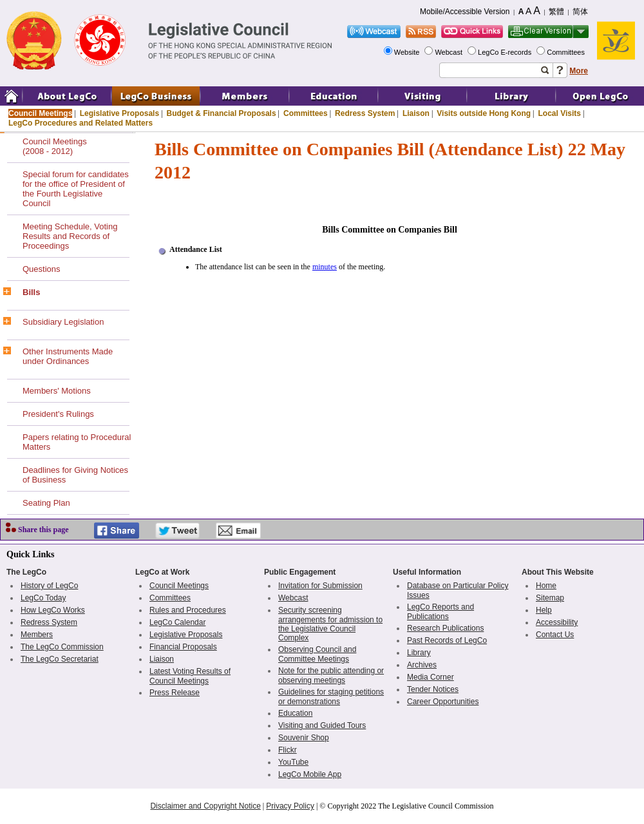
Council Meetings (40, 113)
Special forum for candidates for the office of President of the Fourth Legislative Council (76, 189)
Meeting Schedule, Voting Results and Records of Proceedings (70, 236)
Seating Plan (46, 503)
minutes (325, 267)
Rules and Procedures (188, 610)
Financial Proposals (183, 647)
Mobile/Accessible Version (465, 12)
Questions (42, 269)
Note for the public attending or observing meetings (331, 675)
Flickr (288, 750)
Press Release (175, 693)
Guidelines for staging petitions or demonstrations (331, 697)
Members (37, 635)
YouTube (293, 762)
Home (546, 586)
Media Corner (431, 677)
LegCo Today (43, 598)
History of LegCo (49, 586)
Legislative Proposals (119, 113)
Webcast (450, 52)
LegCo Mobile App (310, 774)
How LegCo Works (53, 610)
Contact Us (555, 635)
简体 (580, 12)
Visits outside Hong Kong (484, 113)
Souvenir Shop (304, 738)
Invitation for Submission (320, 586)
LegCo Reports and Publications (440, 612)
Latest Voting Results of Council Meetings (190, 676)
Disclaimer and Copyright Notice (205, 806)
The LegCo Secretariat (60, 659)
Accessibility (557, 622)
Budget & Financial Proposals (222, 113)
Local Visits (559, 113)
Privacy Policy (290, 806)
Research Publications (445, 628)
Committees (567, 52)
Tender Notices (433, 689)
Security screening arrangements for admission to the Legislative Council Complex (330, 624)
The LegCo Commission (62, 647)
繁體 (556, 12)
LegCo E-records (506, 52)
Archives (422, 665)
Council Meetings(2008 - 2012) (55, 146)
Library (419, 653)
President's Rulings (58, 414)
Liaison (416, 113)
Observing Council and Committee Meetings (317, 654)
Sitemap (550, 598)
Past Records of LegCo (447, 640)
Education (295, 713)
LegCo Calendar (177, 622)
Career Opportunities (443, 702)
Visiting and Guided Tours (322, 725)
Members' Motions (57, 391)
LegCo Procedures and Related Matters (80, 123)
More (579, 71)
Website (408, 52)
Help (544, 610)
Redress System (365, 113)
